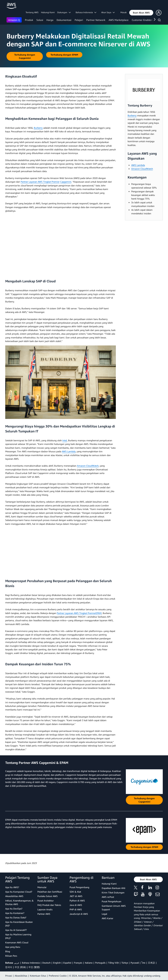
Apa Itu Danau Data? (16, 917)
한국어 (9, 967)
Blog (8, 951)
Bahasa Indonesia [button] (86, 12)
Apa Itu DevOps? (14, 909)
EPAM (99, 613)
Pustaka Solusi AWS (47, 896)
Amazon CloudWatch (88, 466)
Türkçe (125, 963)
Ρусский (135, 963)
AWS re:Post (108, 897)
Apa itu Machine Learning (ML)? (18, 936)
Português (100, 963)
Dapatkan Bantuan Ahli (114, 888)
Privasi (9, 976)
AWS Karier (107, 918)
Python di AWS (77, 901)
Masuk (124, 12)
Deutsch (46, 963)
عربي (17, 963)
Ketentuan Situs (38, 976)
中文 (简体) (20, 967)
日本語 (151, 963)
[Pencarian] (160, 21)
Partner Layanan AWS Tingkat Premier (40, 182)
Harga (50, 20)
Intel (65, 440)
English (57, 963)
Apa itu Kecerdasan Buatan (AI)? (19, 924)
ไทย (143, 963)
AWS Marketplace (119, 20)
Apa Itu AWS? (12, 887)
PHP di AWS (76, 909)
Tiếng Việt (113, 963)
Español (67, 963)
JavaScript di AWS (79, 914)
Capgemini (66, 182)
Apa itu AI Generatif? (16, 930)
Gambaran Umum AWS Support (114, 908)
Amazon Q (14, 20)
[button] (141, 13)
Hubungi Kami (48, 12)
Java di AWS (76, 905)
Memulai (42, 887)
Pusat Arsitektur (46, 901)
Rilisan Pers (11, 956)
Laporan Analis (45, 909)
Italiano (89, 963)
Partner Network (96, 20)
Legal (104, 914)
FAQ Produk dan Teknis (49, 905)
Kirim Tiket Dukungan (113, 892)
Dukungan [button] (64, 12)
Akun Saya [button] (108, 12)
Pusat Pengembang (79, 887)
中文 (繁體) (34, 967)
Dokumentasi (64, 20)
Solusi (40, 20)
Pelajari (79, 20)
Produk (29, 20)
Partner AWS (44, 914)
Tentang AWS (32, 12)
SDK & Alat (75, 892)
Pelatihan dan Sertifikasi (50, 892)
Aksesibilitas (21, 976)
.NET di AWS (76, 896)
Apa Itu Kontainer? (15, 913)
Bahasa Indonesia (31, 963)
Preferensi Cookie (58, 976)
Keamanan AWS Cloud (17, 942)
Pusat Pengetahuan (111, 901)
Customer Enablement (144, 20)
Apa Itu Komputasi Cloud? (19, 892)
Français (78, 963)
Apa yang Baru (13, 947)
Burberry (38, 128)
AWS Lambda (69, 451)
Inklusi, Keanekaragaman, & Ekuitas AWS (19, 902)
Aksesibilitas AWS (14, 896)
